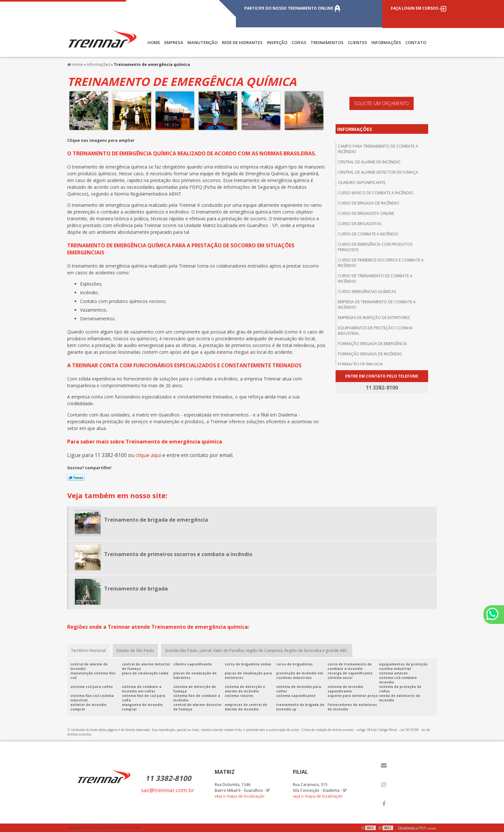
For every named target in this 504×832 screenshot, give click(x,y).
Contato (416, 42)
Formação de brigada (360, 364)
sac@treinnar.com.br (168, 790)
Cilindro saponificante (362, 183)
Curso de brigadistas (360, 224)
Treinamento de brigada (136, 589)
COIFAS (299, 42)
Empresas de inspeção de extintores (374, 318)
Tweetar (76, 478)
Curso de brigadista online (366, 213)
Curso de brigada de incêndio (369, 203)
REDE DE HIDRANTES (242, 42)
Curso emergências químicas (367, 292)
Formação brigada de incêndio (370, 354)
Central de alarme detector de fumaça (378, 172)
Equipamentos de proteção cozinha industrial (375, 331)
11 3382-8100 (168, 778)
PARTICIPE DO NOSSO (292, 8)
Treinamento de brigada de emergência (156, 520)
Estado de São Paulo (135, 650)
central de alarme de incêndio (369, 162)
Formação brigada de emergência (372, 344)
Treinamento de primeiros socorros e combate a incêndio (178, 554)
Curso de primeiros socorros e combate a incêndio (381, 263)
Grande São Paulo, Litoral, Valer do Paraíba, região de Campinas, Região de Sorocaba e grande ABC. (257, 650)
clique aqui (148, 455)
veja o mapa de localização (240, 796)
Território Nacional (88, 650)
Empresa (174, 42)
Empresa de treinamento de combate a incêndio (377, 305)
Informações (386, 42)
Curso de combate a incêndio (368, 234)
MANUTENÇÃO (203, 42)
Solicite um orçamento (382, 103)
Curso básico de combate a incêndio (376, 193)
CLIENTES (357, 42)
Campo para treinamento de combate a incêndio (378, 149)
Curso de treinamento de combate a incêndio (375, 279)
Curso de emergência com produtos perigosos (375, 247)
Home (154, 42)
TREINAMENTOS (327, 42)
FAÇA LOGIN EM (419, 8)
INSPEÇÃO (277, 42)
